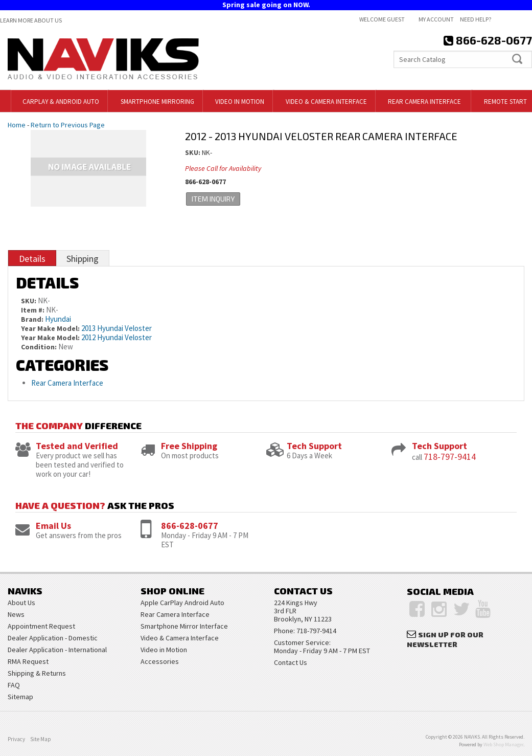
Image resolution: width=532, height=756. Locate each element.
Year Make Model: (50, 328)
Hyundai (58, 319)
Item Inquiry (212, 199)
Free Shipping (189, 446)
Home (17, 125)
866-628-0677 (190, 526)
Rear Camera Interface (68, 383)
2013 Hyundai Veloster (117, 328)
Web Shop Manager (503, 744)
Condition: (39, 347)
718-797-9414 (450, 457)
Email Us (53, 526)
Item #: (33, 310)
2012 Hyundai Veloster (117, 337)
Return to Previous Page (68, 125)
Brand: (32, 319)
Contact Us (291, 662)
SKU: (193, 152)
